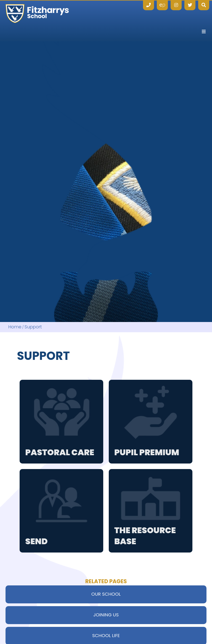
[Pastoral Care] (61, 422)
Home (15, 327)
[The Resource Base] (151, 511)
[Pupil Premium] (151, 422)
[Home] (37, 14)
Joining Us (106, 615)
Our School (106, 594)
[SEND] (61, 511)
